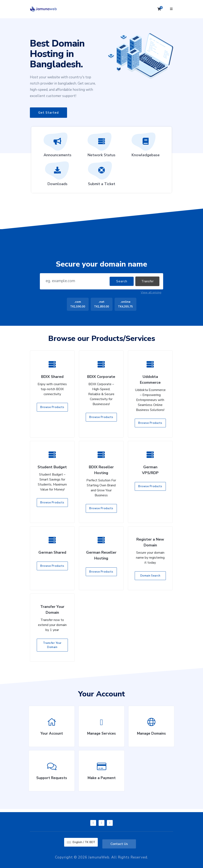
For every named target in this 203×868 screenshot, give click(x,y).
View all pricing (151, 292)
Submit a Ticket (102, 175)
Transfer (147, 281)
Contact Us (119, 844)
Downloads (57, 175)
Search (122, 281)
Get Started (48, 113)
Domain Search (150, 576)
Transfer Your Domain (52, 645)
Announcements (57, 146)
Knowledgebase (146, 146)
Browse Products (52, 407)
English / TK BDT (81, 842)
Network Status (101, 146)
